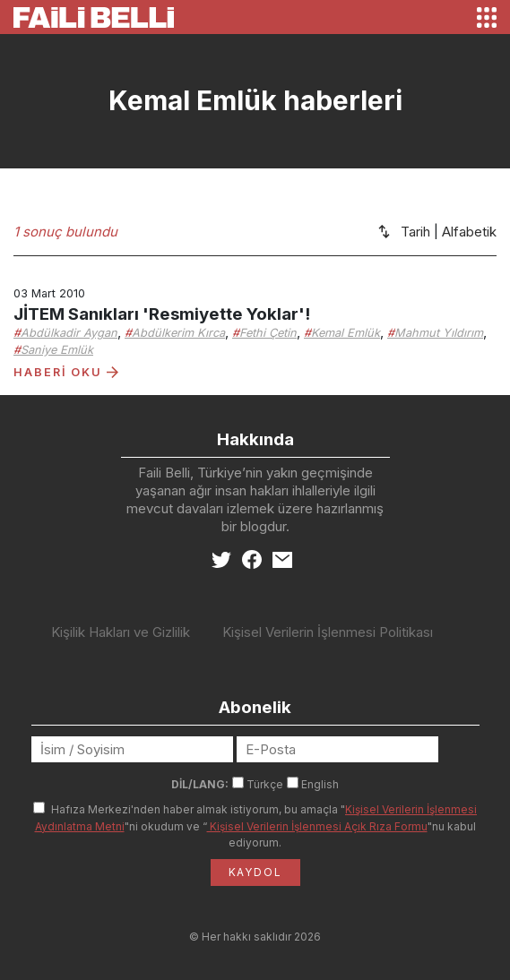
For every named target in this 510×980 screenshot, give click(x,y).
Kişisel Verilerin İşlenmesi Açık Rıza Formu (317, 826)
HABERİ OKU (66, 372)
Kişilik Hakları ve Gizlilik (121, 632)
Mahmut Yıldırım (439, 333)
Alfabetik (469, 232)
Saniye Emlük (57, 350)
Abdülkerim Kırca (178, 333)
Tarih (415, 232)
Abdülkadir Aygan (69, 333)
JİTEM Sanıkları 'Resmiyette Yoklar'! (162, 314)
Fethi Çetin (268, 333)
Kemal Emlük (346, 333)
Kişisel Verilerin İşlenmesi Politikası (328, 632)
